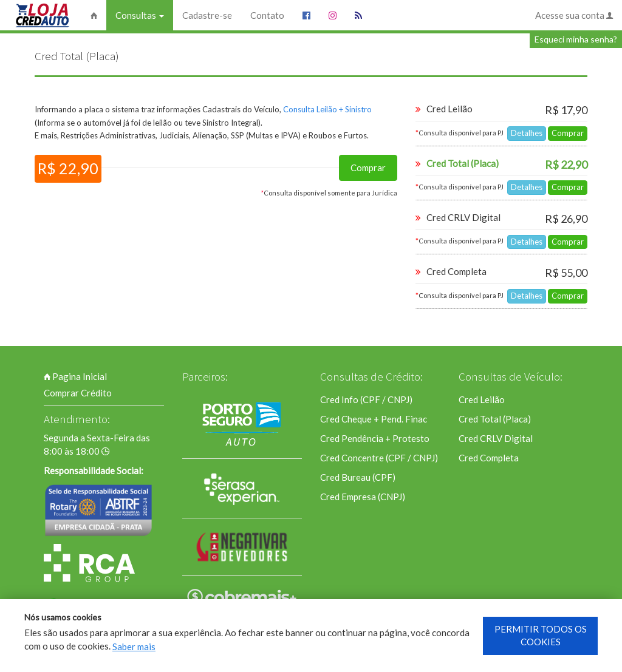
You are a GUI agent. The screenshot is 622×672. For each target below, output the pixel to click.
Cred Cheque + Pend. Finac (374, 419)
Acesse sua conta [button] (574, 15)
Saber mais (134, 647)
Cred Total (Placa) (495, 419)
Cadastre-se (207, 15)
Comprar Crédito (78, 393)
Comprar (368, 168)
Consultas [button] (140, 15)
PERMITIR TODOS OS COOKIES (541, 635)
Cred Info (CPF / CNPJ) (366, 399)
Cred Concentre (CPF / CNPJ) (379, 458)
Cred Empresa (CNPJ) (363, 497)
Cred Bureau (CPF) (358, 477)
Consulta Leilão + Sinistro (327, 109)
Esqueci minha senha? (576, 39)
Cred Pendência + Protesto (375, 438)
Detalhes (527, 133)
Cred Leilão (482, 399)
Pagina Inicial (75, 376)
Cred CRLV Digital (496, 438)
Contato (267, 15)
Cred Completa (489, 458)
